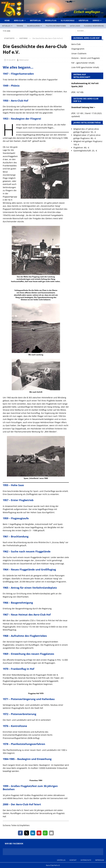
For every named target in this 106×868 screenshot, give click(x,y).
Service (96, 20)
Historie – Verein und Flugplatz (86, 58)
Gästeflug (84, 20)
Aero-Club (19, 20)
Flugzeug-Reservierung (94, 26)
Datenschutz (86, 860)
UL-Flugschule (68, 20)
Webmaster (24, 60)
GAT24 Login (75, 26)
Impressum (100, 860)
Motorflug (35, 20)
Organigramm (78, 49)
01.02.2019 (11, 60)
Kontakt (73, 860)
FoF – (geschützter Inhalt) (83, 63)
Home (7, 20)
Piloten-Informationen (56, 26)
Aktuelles (6, 26)
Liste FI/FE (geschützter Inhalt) (85, 67)
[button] (20, 833)
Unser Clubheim (79, 53)
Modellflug (51, 20)
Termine (20, 26)
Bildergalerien (33, 26)
